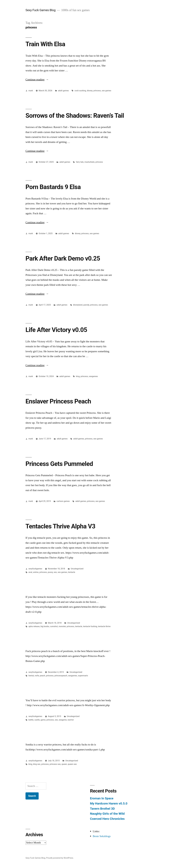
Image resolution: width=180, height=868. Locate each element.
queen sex (72, 764)
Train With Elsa (45, 44)
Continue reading (37, 80)
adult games (63, 91)
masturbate (89, 162)
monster (62, 626)
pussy (50, 572)
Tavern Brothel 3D (102, 809)
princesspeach (61, 676)
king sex (37, 764)
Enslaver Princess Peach (58, 401)
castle (37, 720)
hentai (31, 676)
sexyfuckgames (35, 569)
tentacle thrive (104, 626)
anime (36, 572)
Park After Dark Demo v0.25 (63, 258)
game (43, 720)
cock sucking (80, 91)
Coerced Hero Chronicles (107, 819)
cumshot (54, 626)
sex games (106, 91)
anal (30, 572)
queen (64, 764)
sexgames (93, 376)
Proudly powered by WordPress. (60, 858)
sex (55, 572)
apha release (34, 626)
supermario (83, 676)
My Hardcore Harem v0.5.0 (109, 803)
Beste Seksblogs (102, 836)
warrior (71, 720)
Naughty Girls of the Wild (107, 814)
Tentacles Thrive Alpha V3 (60, 526)
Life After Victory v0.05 (56, 330)
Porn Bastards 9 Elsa (53, 187)
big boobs (45, 626)
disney (90, 91)
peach (42, 676)
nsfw (37, 676)
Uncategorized (77, 569)
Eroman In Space (102, 798)
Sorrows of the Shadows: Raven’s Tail (75, 116)
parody (86, 305)
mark (31, 91)
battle (31, 720)
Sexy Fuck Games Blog (40, 10)
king (78, 376)
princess (97, 91)
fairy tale (80, 162)
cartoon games (63, 501)
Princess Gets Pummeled (59, 464)
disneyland (78, 305)
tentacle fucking (90, 626)
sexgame (63, 720)
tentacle (71, 572)
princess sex (55, 764)
